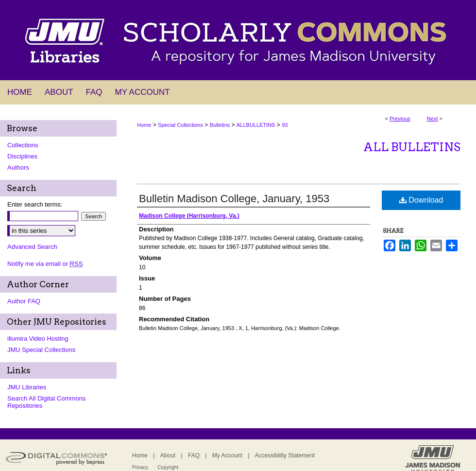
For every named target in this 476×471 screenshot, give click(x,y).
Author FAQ (24, 301)
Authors (18, 167)
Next (433, 119)
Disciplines (22, 156)
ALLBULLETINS (256, 125)
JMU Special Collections (41, 350)
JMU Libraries (27, 387)
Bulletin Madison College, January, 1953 (234, 199)
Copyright (168, 467)
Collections (23, 145)
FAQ (194, 455)
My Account (227, 455)
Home (144, 125)
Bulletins (220, 125)
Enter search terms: (35, 204)
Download (421, 200)
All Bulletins (412, 147)
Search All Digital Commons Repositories (46, 402)
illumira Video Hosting (38, 339)
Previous (400, 119)
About (168, 455)
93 (285, 125)
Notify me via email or (45, 264)
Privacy (140, 467)
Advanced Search (32, 247)
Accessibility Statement (285, 455)
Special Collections (180, 125)
